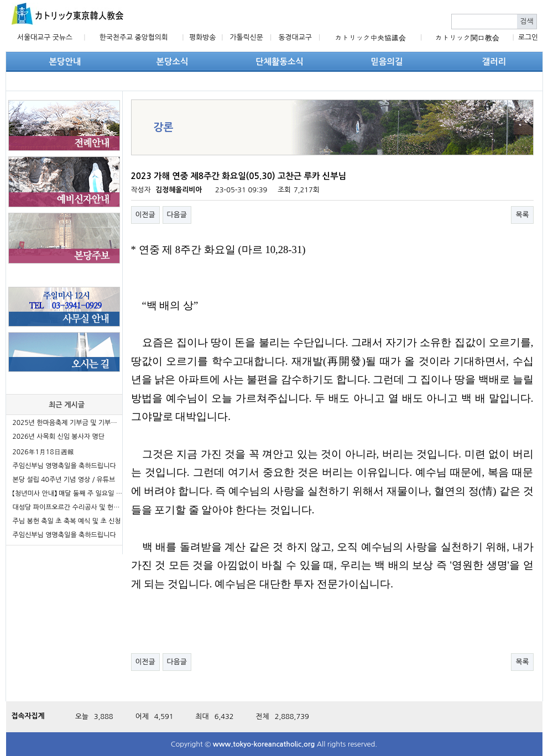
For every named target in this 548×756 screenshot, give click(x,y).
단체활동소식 (280, 62)
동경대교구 (295, 37)
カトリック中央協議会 (370, 38)
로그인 (528, 37)
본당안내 (65, 62)
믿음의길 (387, 62)
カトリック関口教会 (467, 38)
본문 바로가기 (0, 0)
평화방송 (202, 37)
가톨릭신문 (247, 37)
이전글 (145, 215)
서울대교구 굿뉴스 (45, 37)
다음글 (177, 215)
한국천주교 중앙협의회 (134, 37)
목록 (522, 215)
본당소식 (173, 62)
